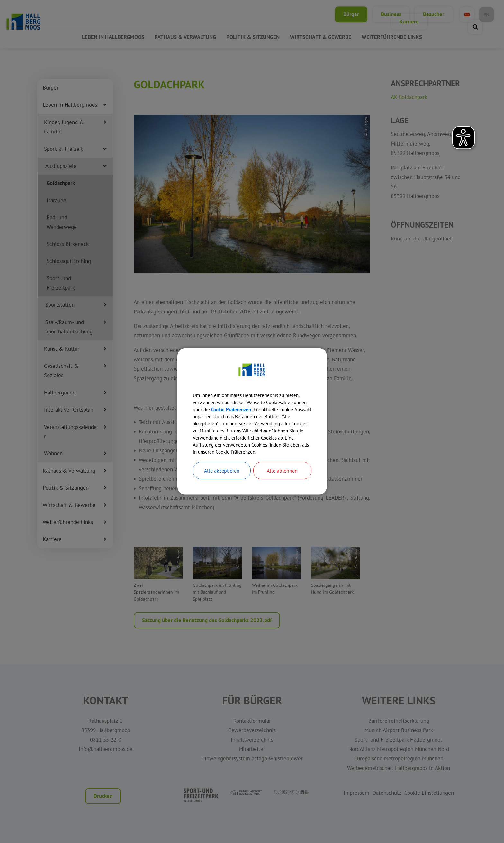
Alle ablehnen (282, 477)
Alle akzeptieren (222, 477)
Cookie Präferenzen (252, 404)
